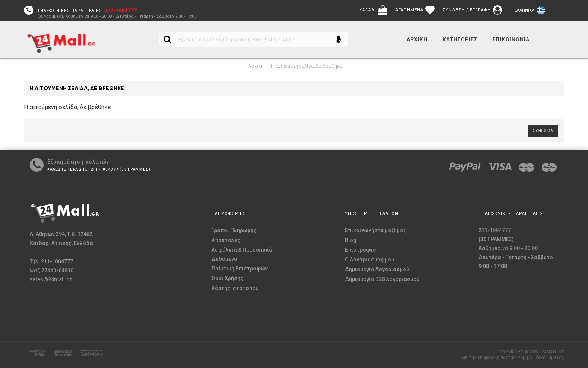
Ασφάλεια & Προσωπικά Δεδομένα (242, 254)
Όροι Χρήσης (227, 278)
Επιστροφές (361, 250)
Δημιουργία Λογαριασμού (377, 269)
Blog (351, 240)
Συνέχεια (543, 131)
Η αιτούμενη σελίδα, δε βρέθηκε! (307, 66)
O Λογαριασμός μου (370, 260)
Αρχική (256, 66)
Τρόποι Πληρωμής (234, 230)
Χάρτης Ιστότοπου (235, 288)
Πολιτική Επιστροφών (240, 269)
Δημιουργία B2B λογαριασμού (382, 279)
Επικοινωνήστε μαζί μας (376, 230)
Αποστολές (226, 240)
